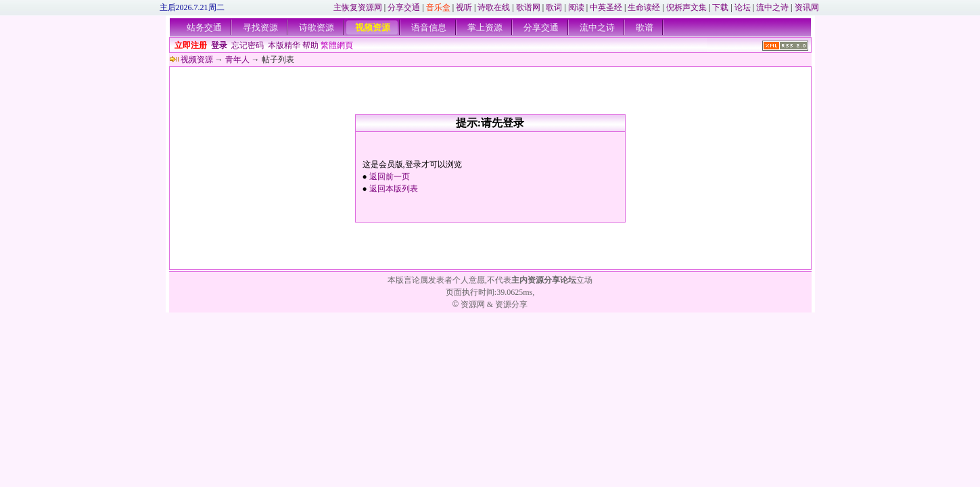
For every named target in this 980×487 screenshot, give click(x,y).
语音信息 (429, 27)
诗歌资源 (317, 27)
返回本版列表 (394, 189)
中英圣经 (606, 7)
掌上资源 (485, 27)
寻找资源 (260, 27)
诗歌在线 (494, 7)
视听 (464, 7)
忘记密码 (248, 45)
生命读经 (644, 7)
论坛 (743, 7)
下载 (720, 7)
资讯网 (807, 7)
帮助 (310, 45)
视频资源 (373, 27)
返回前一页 (390, 177)
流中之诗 (772, 7)
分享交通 (404, 7)
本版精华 (284, 45)
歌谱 (645, 27)
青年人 (237, 60)
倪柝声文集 (686, 7)
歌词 (554, 7)
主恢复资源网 (358, 7)
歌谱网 (528, 7)
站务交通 (204, 27)
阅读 (576, 7)
